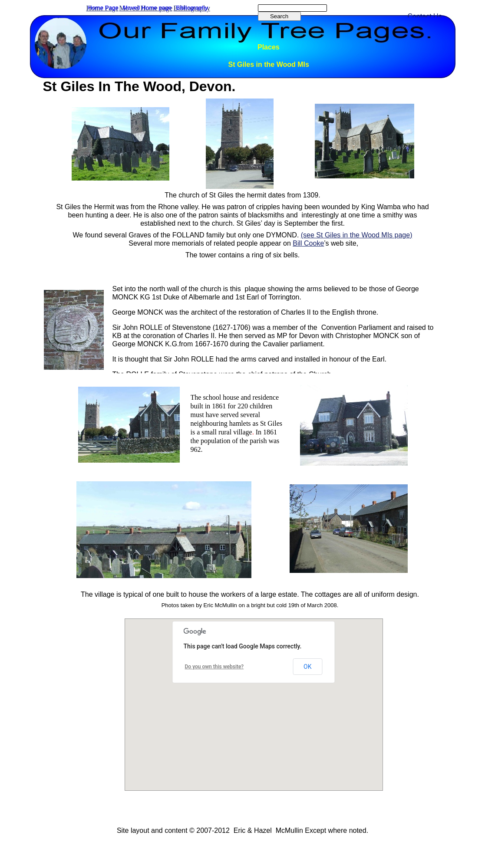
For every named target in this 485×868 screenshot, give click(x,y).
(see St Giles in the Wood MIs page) (357, 235)
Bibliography (192, 8)
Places (269, 47)
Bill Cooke (308, 243)
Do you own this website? (214, 667)
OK (307, 667)
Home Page (103, 8)
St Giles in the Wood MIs (269, 64)
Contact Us (425, 16)
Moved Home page (147, 8)
